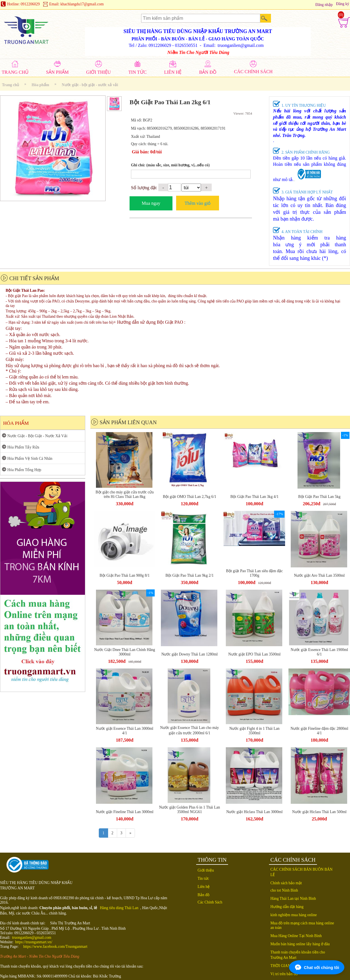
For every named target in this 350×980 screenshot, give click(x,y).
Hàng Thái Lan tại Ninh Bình (293, 899)
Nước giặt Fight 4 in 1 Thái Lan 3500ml (255, 731)
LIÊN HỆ (173, 72)
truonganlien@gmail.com (32, 937)
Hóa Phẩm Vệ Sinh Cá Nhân (30, 459)
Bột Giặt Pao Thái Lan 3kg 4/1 (254, 497)
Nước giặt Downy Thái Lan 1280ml (190, 654)
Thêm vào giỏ (198, 203)
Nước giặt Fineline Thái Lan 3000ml (124, 812)
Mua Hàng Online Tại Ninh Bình (296, 936)
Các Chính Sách (210, 902)
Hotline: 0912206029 (23, 4)
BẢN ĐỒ (208, 72)
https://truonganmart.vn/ (34, 942)
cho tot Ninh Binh (284, 890)
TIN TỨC (138, 72)
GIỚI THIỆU (98, 72)
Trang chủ (10, 85)
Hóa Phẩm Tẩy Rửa (23, 447)
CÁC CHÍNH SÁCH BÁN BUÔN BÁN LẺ (301, 872)
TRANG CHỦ (15, 72)
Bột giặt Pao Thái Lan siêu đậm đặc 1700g (254, 573)
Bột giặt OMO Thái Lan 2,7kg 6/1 (190, 497)
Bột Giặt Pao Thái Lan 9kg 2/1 (190, 575)
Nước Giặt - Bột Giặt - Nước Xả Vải (37, 436)
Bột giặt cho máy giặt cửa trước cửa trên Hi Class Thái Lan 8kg (125, 494)
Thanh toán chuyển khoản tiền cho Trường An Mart (298, 955)
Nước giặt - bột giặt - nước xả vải (90, 85)
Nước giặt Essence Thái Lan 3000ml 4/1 (125, 731)
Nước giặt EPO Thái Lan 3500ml (254, 654)
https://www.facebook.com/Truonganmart (55, 947)
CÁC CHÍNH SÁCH (253, 72)
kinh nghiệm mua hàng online (294, 915)
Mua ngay (151, 203)
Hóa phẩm (40, 85)
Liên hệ (204, 887)
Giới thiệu (206, 870)
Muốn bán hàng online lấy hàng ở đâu (300, 944)
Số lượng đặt (144, 188)
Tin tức (203, 878)
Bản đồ (204, 895)
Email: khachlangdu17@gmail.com (76, 4)
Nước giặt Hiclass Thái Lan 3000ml (255, 812)
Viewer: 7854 (243, 114)
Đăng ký (343, 4)
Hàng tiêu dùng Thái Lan (119, 908)
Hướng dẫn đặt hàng (287, 907)
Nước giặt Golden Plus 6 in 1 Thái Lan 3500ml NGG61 (190, 810)
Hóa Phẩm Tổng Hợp (24, 470)
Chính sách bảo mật (286, 883)
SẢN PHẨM (57, 72)
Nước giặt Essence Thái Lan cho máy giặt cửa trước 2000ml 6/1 (189, 730)
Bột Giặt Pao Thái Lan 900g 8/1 (125, 575)
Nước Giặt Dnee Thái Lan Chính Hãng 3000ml (125, 652)
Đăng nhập (324, 5)
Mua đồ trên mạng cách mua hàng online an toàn (302, 925)
